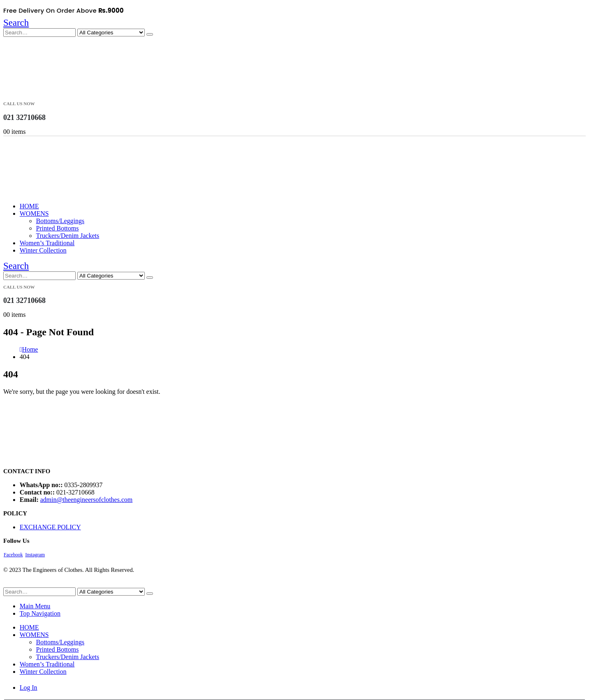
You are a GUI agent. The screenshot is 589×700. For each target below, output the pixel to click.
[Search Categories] (111, 33)
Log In (28, 688)
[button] (16, 23)
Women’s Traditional (47, 243)
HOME (29, 206)
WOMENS (34, 213)
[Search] (150, 34)
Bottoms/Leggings (60, 221)
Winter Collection (43, 250)
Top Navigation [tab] (40, 613)
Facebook (13, 555)
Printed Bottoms (57, 228)
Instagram (35, 555)
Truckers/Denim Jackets (68, 236)
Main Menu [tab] (35, 606)
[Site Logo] (44, 93)
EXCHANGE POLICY (50, 527)
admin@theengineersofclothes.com (86, 500)
